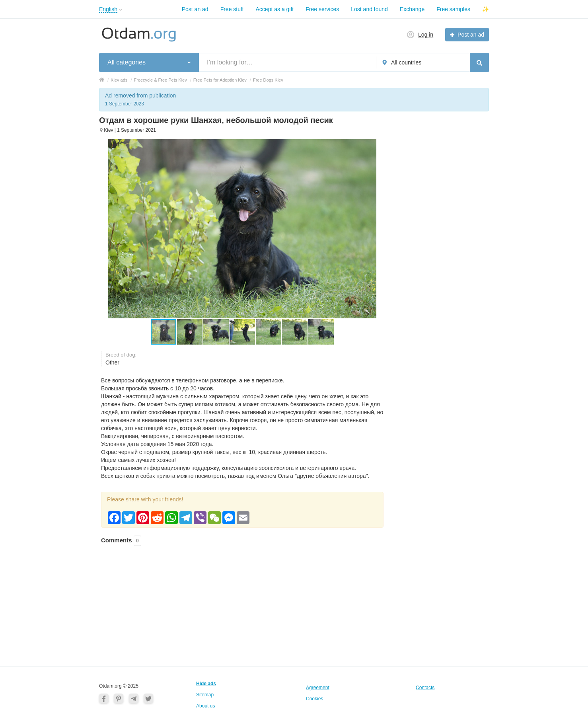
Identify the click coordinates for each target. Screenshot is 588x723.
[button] (190, 332)
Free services (322, 9)
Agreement (318, 688)
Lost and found (369, 9)
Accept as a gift (275, 9)
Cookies (314, 699)
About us (205, 706)
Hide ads (206, 684)
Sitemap (205, 695)
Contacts (425, 688)
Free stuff (232, 9)
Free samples (453, 9)
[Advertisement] (242, 596)
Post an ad (195, 9)
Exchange (412, 9)
